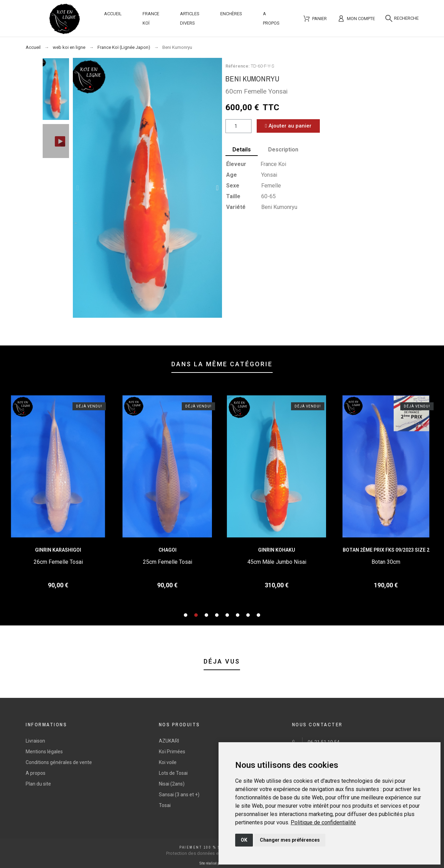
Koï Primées (172, 752)
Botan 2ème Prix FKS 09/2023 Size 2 (386, 550)
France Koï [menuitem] (151, 18)
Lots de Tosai (173, 773)
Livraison (35, 741)
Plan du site (38, 784)
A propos (36, 773)
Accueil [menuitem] (113, 14)
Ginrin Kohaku (277, 550)
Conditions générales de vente (59, 762)
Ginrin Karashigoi (58, 550)
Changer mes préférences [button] (290, 840)
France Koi (273, 164)
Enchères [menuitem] (231, 14)
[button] (78, 188)
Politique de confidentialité (323, 822)
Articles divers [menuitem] (190, 18)
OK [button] (244, 840)
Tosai (165, 805)
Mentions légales (44, 752)
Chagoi (168, 550)
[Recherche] (402, 18)
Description (283, 150)
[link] (323, 822)
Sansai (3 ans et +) (179, 795)
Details (242, 150)
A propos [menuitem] (271, 18)
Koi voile (168, 762)
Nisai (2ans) (172, 784)
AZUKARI (169, 741)
